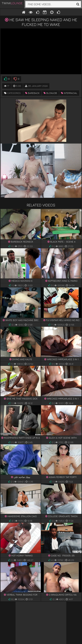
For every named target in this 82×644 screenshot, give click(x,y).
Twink (12, 3)
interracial (69, 93)
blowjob (50, 93)
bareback (32, 93)
